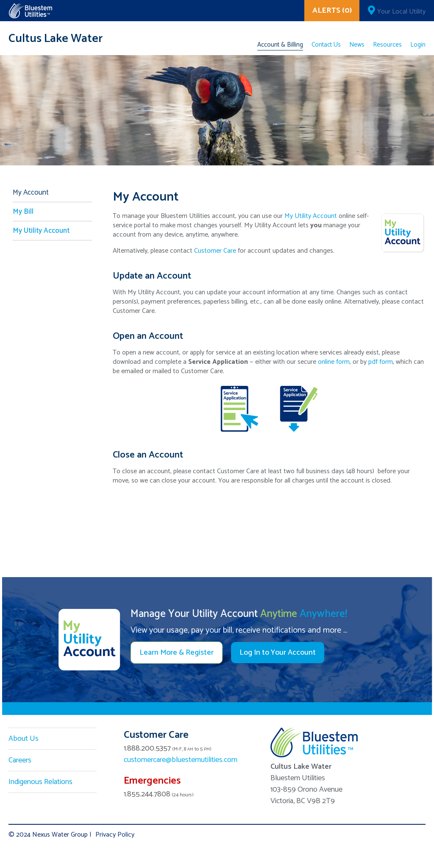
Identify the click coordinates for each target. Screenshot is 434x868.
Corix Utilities (30, 11)
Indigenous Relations (40, 782)
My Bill (23, 212)
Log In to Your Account (278, 653)
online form (334, 362)
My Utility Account (311, 216)
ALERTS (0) (332, 11)
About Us (24, 739)
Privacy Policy (115, 835)
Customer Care (215, 251)
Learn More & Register (177, 653)
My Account (31, 193)
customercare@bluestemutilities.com (181, 760)
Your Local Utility (401, 12)
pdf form (381, 362)
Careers (20, 760)
